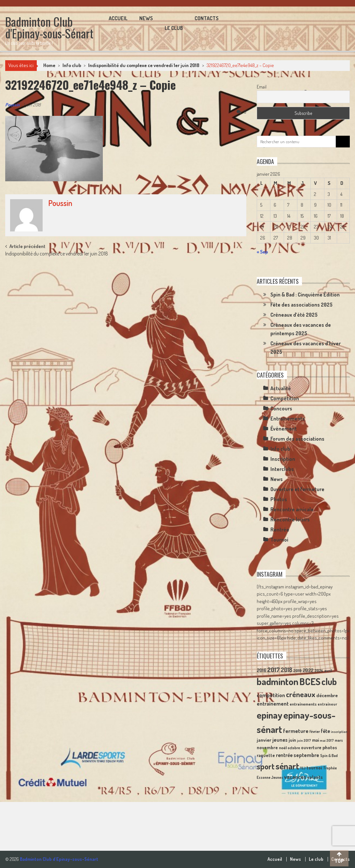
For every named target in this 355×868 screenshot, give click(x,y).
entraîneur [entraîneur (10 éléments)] (327, 704)
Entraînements (288, 419)
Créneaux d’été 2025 (294, 315)
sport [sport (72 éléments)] (266, 766)
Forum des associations (297, 439)
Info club (72, 65)
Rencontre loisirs (290, 519)
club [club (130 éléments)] (329, 682)
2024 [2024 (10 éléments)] (319, 671)
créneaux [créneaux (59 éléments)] (301, 694)
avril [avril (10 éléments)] (328, 671)
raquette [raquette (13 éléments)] (266, 755)
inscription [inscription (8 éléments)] (339, 732)
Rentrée (280, 530)
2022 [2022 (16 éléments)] (308, 670)
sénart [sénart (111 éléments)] (287, 766)
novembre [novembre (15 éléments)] (267, 747)
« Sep (262, 252)
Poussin (12, 105)
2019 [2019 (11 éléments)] (297, 670)
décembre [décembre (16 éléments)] (327, 695)
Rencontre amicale (292, 509)
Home (49, 65)
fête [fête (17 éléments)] (325, 731)
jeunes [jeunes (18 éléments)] (280, 740)
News (146, 18)
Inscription (283, 459)
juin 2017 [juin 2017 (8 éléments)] (304, 740)
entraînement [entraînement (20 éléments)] (273, 703)
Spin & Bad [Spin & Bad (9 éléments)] (329, 756)
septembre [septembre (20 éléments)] (306, 755)
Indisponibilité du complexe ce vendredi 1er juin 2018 (144, 65)
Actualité (281, 388)
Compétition (285, 398)
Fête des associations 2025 (301, 305)
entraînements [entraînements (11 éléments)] (303, 704)
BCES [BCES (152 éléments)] (310, 681)
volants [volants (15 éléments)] (315, 777)
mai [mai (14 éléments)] (315, 740)
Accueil (118, 18)
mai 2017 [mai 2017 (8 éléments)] (327, 740)
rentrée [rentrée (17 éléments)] (284, 755)
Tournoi (279, 540)
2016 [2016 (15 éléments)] (261, 670)
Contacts (207, 18)
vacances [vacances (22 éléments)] (295, 777)
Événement (284, 429)
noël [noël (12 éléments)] (283, 748)
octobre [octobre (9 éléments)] (294, 748)
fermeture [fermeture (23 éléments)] (296, 731)
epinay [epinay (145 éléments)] (270, 715)
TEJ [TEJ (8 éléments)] (303, 768)
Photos (279, 499)
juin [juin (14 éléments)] (292, 740)
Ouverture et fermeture (297, 489)
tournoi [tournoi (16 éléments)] (314, 768)
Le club (174, 28)
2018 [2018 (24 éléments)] (287, 670)
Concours (281, 408)
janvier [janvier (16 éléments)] (264, 740)
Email (262, 87)
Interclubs (282, 469)
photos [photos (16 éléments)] (330, 747)
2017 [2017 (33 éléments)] (273, 670)
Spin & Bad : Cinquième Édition (305, 295)
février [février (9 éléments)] (315, 731)
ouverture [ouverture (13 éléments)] (311, 747)
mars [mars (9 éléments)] (339, 740)
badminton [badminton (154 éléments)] (278, 681)
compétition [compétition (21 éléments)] (271, 695)
